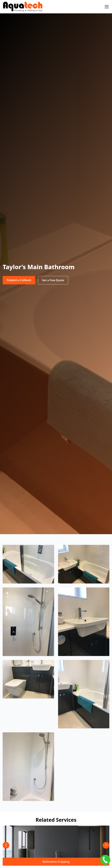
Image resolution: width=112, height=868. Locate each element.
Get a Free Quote (53, 280)
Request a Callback (19, 280)
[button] (106, 845)
